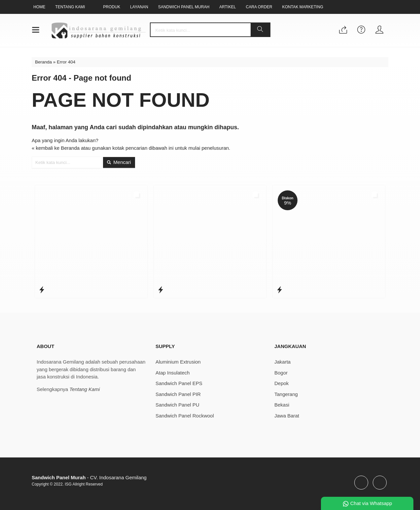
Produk (112, 7)
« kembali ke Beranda (56, 148)
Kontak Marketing (303, 7)
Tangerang (286, 394)
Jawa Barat (287, 416)
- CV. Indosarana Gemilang (89, 477)
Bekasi (282, 405)
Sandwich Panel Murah (184, 7)
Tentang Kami (70, 7)
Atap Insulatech (173, 373)
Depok (281, 383)
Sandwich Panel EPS (179, 383)
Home (39, 7)
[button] (260, 30)
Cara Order (259, 7)
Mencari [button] (119, 162)
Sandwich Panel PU (177, 405)
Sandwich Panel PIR (178, 394)
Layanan (139, 7)
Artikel (227, 7)
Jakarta (282, 362)
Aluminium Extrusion (178, 362)
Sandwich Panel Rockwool (185, 416)
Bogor (281, 373)
